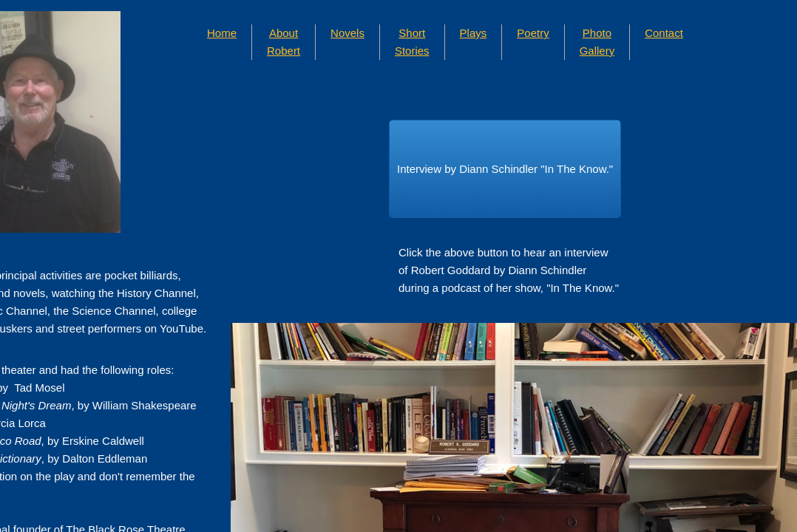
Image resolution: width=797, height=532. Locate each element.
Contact (664, 33)
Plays (474, 33)
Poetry (533, 33)
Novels (347, 33)
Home (222, 33)
